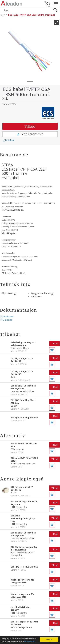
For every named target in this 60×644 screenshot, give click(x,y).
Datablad (10, 140)
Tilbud (30, 126)
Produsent (8, 317)
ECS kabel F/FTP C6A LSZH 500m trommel (31, 15)
